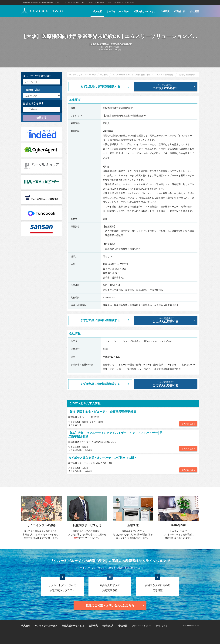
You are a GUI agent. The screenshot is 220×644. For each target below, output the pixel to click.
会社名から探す (33, 104)
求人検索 (97, 11)
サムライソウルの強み (118, 11)
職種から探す (32, 90)
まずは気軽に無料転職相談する (105, 87)
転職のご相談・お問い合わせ (115, 605)
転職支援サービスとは (145, 11)
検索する (41, 118)
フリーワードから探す (37, 76)
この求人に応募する (168, 87)
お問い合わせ (162, 626)
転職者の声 (180, 11)
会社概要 (195, 11)
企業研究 (165, 11)
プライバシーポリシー (142, 626)
